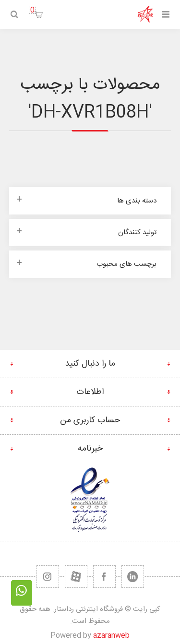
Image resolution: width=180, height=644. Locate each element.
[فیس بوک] (104, 577)
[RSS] (48, 577)
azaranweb (111, 636)
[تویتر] (133, 577)
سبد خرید (32, 10)
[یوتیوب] (76, 577)
